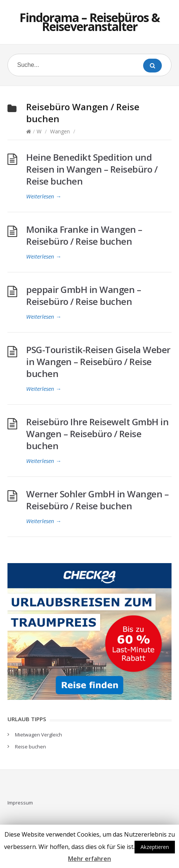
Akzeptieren (155, 847)
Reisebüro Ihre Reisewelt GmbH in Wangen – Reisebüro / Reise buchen (97, 434)
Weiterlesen (44, 196)
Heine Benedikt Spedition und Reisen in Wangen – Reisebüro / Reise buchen (92, 169)
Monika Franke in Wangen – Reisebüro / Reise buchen (84, 235)
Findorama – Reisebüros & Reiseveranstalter (90, 22)
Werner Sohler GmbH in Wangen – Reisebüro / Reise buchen (97, 500)
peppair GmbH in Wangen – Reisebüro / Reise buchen (84, 295)
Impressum (20, 803)
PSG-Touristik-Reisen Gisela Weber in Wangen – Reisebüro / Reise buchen (98, 362)
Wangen (60, 131)
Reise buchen (30, 747)
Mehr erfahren (89, 859)
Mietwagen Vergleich (38, 735)
